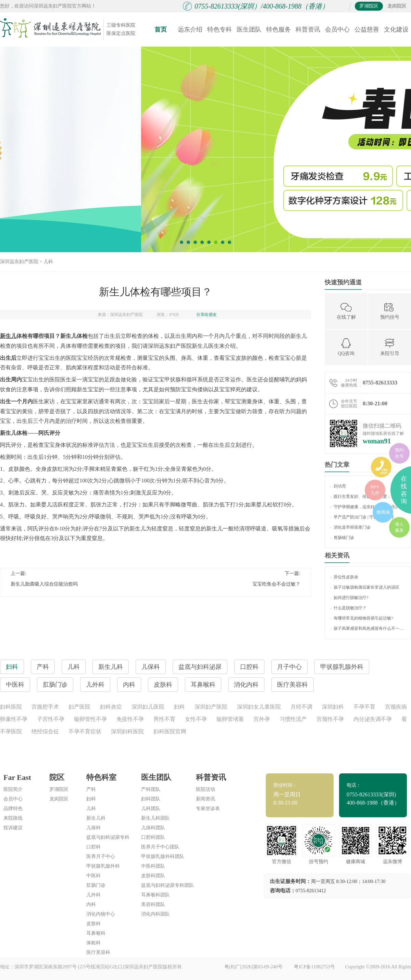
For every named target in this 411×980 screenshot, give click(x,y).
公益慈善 (367, 29)
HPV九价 (375, 490)
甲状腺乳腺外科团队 (163, 856)
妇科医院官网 (170, 731)
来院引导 (390, 347)
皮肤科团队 (153, 876)
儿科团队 (151, 808)
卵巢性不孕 (14, 719)
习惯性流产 (293, 719)
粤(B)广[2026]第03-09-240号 (254, 967)
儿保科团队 (153, 828)
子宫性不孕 (51, 719)
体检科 (94, 943)
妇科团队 (151, 799)
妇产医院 (79, 707)
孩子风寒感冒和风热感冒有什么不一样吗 (368, 628)
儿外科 (94, 895)
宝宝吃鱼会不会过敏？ (276, 584)
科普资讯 (308, 29)
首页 (161, 29)
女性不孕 (196, 719)
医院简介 (13, 789)
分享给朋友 (207, 315)
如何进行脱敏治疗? (349, 598)
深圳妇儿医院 (148, 707)
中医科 (94, 876)
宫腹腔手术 (45, 707)
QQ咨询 (346, 347)
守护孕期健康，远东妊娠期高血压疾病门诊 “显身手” (368, 507)
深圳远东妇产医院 (19, 262)
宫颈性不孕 (330, 719)
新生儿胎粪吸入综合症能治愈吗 (44, 584)
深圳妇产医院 (211, 707)
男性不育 (164, 719)
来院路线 (13, 818)
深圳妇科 (333, 707)
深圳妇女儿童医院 (259, 707)
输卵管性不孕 (90, 719)
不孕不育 (364, 707)
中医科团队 (153, 866)
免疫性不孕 (130, 719)
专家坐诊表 (208, 808)
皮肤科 (94, 924)
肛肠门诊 (96, 885)
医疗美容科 (292, 685)
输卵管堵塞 (230, 719)
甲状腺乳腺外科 (103, 866)
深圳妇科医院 (127, 731)
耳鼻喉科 (96, 933)
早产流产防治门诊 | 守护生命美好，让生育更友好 (368, 517)
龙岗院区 (397, 6)
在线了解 (346, 311)
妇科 (179, 707)
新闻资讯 (206, 799)
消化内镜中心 (101, 914)
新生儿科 (96, 818)
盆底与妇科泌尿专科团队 (167, 885)
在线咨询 (404, 490)
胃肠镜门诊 (342, 538)
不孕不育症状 (85, 731)
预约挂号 (390, 311)
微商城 (383, 512)
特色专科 (220, 29)
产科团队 (151, 789)
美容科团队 (153, 904)
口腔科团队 (153, 837)
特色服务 (278, 29)
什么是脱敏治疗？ (348, 608)
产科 (91, 789)
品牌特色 (13, 808)
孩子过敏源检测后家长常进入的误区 (365, 587)
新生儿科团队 (155, 818)
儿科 (48, 262)
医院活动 (206, 789)
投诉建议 (13, 828)
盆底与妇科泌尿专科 (108, 837)
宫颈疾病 (396, 707)
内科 (91, 904)
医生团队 (249, 29)
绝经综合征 (45, 731)
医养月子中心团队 (160, 847)
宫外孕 (262, 719)
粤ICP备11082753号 (314, 967)
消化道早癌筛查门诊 (350, 527)
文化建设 (396, 29)
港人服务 (399, 527)
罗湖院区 (369, 6)
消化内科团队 (155, 914)
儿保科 (94, 828)
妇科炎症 (111, 707)
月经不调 (301, 707)
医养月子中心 (101, 856)
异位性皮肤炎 (344, 577)
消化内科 (246, 685)
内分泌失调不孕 (373, 719)
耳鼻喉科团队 (155, 895)
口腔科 (94, 847)
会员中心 (337, 29)
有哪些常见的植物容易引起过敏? (362, 618)
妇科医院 (11, 707)
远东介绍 (190, 29)
